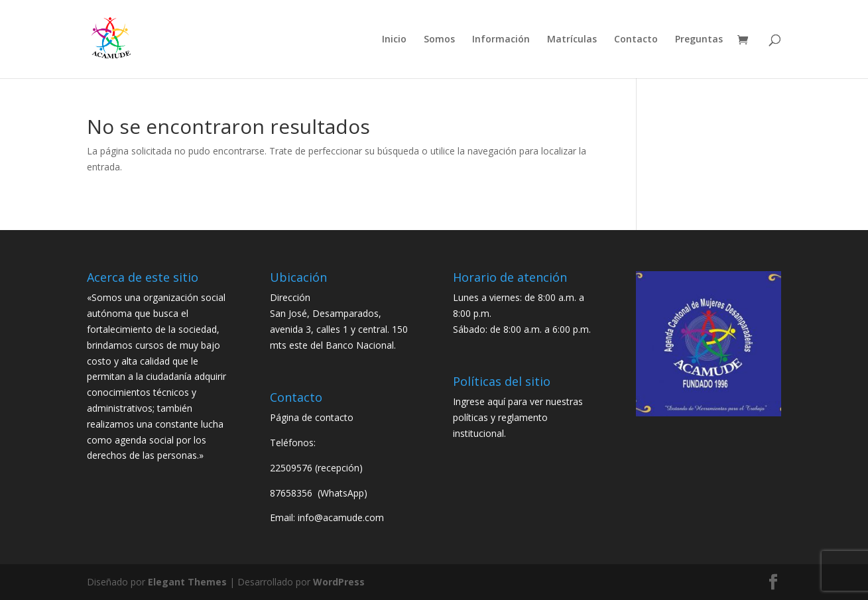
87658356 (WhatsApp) (320, 493)
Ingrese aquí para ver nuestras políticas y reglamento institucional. (518, 417)
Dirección (290, 297)
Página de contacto (312, 417)
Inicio (394, 40)
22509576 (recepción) (316, 468)
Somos (439, 40)
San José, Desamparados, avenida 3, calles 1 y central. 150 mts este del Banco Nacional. (339, 329)
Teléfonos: (293, 443)
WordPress (339, 582)
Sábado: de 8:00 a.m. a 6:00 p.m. (522, 329)
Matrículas (572, 40)
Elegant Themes (187, 582)
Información (501, 40)
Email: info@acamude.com (327, 517)
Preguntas (699, 40)
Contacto (636, 40)
